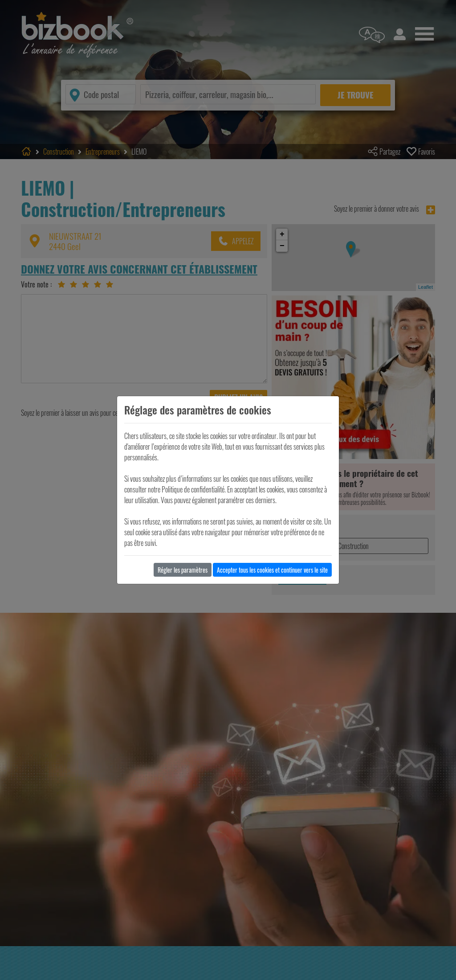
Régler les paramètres (183, 570)
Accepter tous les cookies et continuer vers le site (272, 570)
